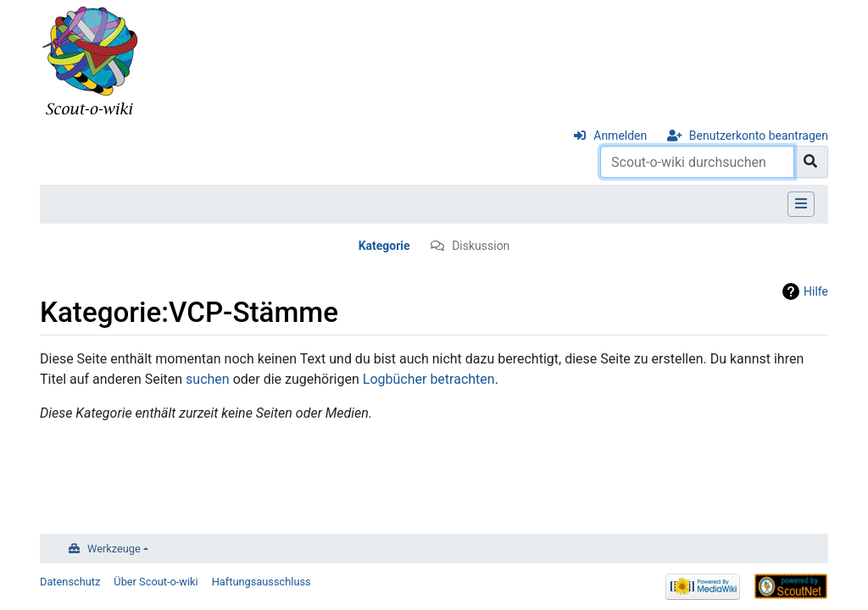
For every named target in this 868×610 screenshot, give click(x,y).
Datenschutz (70, 582)
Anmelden (620, 136)
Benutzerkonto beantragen (759, 136)
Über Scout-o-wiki (156, 582)
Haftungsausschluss (262, 582)
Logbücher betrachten (429, 379)
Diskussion (481, 246)
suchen (208, 379)
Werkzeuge (114, 549)
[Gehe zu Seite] (811, 162)
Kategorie (384, 246)
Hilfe (816, 291)
